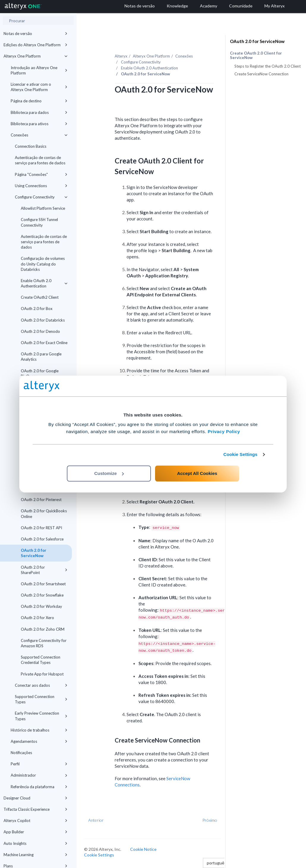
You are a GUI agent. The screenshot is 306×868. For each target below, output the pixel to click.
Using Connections (41, 186)
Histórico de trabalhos (39, 730)
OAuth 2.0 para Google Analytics (41, 357)
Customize (109, 473)
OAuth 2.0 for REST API (41, 528)
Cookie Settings (240, 454)
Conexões (39, 135)
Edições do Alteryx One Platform (36, 45)
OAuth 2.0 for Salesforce (42, 539)
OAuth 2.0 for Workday (41, 606)
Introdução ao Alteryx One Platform (39, 70)
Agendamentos (39, 741)
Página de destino (39, 101)
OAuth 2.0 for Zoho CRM (43, 629)
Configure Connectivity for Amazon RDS (44, 643)
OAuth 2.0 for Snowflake (42, 595)
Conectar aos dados (41, 685)
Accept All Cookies (197, 473)
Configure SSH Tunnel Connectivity (39, 222)
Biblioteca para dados (39, 112)
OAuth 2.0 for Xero (37, 618)
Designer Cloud (36, 798)
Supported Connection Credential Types (41, 660)
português (218, 863)
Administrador (39, 775)
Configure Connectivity (41, 197)
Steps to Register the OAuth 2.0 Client (268, 66)
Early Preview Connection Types (41, 716)
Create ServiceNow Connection (261, 74)
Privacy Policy (224, 431)
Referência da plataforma (39, 787)
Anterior (96, 820)
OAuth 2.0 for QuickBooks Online (44, 514)
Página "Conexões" (41, 174)
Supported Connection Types (41, 699)
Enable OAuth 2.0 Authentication (44, 283)
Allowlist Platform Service (43, 208)
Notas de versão (36, 34)
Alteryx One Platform (36, 56)
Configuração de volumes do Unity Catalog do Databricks (43, 264)
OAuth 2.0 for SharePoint (44, 570)
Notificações (21, 753)
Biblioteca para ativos (39, 124)
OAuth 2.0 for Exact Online (44, 343)
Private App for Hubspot (42, 674)
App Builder (36, 832)
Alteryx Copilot (36, 821)
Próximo (210, 820)
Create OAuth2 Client (40, 297)
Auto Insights (36, 843)
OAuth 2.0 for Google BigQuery (40, 373)
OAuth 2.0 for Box (37, 309)
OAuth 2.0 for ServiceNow (34, 553)
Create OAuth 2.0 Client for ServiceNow (256, 55)
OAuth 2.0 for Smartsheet (43, 584)
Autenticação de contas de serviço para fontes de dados (40, 160)
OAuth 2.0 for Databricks (43, 320)
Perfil (39, 764)
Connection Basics (31, 146)
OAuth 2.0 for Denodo (40, 331)
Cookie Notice (143, 849)
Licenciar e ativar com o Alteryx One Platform (39, 87)
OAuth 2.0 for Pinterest (41, 500)
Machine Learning (36, 855)
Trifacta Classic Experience (36, 809)
